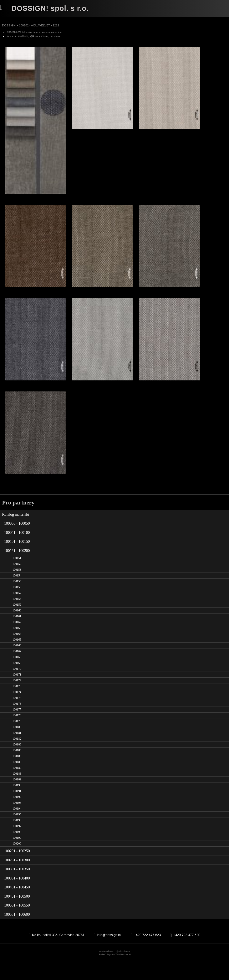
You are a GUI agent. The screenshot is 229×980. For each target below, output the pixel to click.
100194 (17, 828)
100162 (17, 642)
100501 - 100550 (17, 925)
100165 (17, 659)
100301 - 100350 (17, 888)
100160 (17, 630)
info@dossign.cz (109, 954)
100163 (17, 647)
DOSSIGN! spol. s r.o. (52, 8)
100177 (17, 729)
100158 (17, 618)
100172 (17, 700)
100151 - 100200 (17, 570)
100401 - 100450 (17, 907)
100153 (17, 589)
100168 (17, 676)
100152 (17, 583)
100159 (17, 624)
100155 (17, 601)
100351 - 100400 (17, 897)
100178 (17, 735)
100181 (17, 752)
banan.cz (113, 971)
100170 (17, 688)
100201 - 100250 (17, 870)
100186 (17, 781)
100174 (17, 711)
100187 (17, 787)
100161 (17, 636)
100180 (17, 746)
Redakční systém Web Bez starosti (115, 974)
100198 (17, 851)
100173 (17, 706)
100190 (17, 805)
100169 (17, 682)
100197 (17, 845)
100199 (17, 857)
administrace (124, 971)
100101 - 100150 (17, 561)
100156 (17, 607)
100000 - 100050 (17, 543)
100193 (17, 822)
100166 (17, 665)
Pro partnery (18, 522)
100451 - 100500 (17, 915)
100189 (17, 799)
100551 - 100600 (17, 934)
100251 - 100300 (17, 879)
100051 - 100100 (17, 552)
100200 (17, 863)
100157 (17, 612)
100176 (17, 723)
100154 (17, 595)
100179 (17, 741)
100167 (17, 671)
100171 (17, 694)
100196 (17, 840)
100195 (17, 834)
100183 (17, 764)
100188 (17, 793)
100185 (17, 776)
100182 (17, 758)
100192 (17, 816)
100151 (17, 577)
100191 (17, 810)
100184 (17, 770)
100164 (17, 653)
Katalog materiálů (16, 534)
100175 (17, 717)
